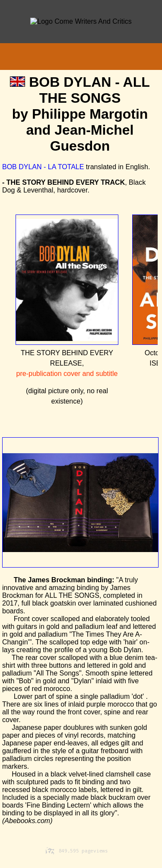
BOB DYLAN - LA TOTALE (43, 167)
